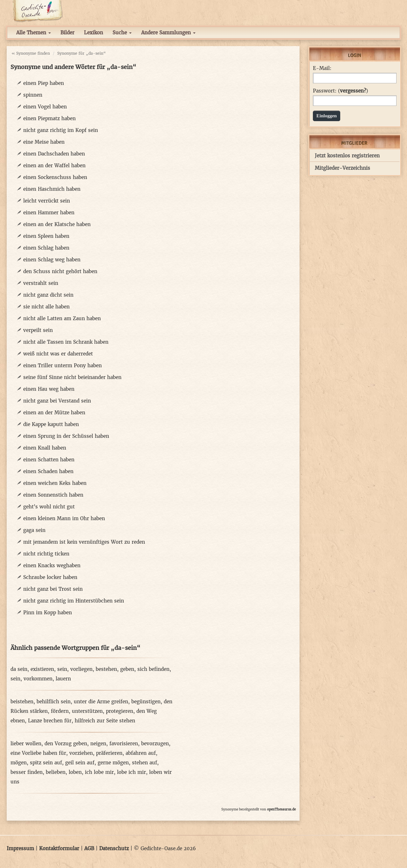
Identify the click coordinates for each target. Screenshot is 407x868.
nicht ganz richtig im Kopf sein (61, 130)
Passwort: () (340, 91)
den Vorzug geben (66, 744)
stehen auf (145, 763)
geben (127, 669)
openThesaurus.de (281, 809)
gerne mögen (113, 763)
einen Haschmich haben (52, 189)
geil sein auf (80, 763)
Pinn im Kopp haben (48, 613)
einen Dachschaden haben (54, 154)
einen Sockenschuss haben (55, 177)
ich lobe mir (99, 772)
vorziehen (81, 753)
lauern (63, 679)
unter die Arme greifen (101, 702)
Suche (122, 33)
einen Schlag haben (46, 248)
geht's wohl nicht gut (49, 507)
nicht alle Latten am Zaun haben (62, 318)
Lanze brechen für (50, 721)
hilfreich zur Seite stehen (105, 721)
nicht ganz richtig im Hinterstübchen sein (74, 601)
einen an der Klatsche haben (57, 224)
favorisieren (124, 744)
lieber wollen (26, 744)
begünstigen (146, 702)
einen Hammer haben (49, 213)
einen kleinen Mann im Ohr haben (64, 518)
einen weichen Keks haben (55, 483)
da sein (19, 669)
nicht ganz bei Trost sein (53, 589)
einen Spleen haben (46, 236)
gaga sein (34, 530)
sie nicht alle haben (46, 307)
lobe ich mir (131, 772)
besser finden (27, 772)
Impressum (20, 848)
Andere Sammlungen (168, 33)
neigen (98, 744)
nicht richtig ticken (46, 554)
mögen (19, 763)
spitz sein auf (46, 763)
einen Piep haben (44, 83)
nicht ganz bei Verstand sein (57, 401)
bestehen (106, 669)
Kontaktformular (59, 848)
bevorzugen (155, 744)
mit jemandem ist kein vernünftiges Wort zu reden (84, 542)
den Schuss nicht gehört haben (60, 271)
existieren (42, 669)
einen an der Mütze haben (54, 413)
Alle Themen (34, 33)
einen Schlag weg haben (52, 260)
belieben (56, 772)
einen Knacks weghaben (52, 565)
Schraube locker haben (50, 577)
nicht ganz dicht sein (48, 295)
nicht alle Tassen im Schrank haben (66, 342)
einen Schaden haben (48, 471)
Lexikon (93, 33)
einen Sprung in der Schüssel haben (66, 436)
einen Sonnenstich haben (53, 495)
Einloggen (327, 116)
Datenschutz (114, 848)
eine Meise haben (44, 142)
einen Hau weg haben (49, 389)
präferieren (109, 753)
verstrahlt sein (41, 283)
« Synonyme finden (31, 53)
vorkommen (38, 679)
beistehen (22, 702)
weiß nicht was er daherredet (58, 354)
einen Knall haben (45, 448)
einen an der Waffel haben (54, 165)
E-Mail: (322, 68)
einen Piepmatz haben (49, 118)
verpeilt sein (38, 330)
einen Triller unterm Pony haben (62, 365)
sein (62, 669)
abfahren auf (141, 753)
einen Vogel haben (45, 107)
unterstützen (87, 711)
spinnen (33, 95)
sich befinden (153, 669)
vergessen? (353, 91)
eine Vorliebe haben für (38, 753)
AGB (89, 848)
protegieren (120, 711)
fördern (60, 711)
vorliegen (81, 669)
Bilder (67, 33)
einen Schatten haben (49, 460)
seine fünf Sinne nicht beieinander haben (72, 377)
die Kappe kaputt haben (51, 424)
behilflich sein (54, 702)
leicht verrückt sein (47, 201)
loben (75, 772)
